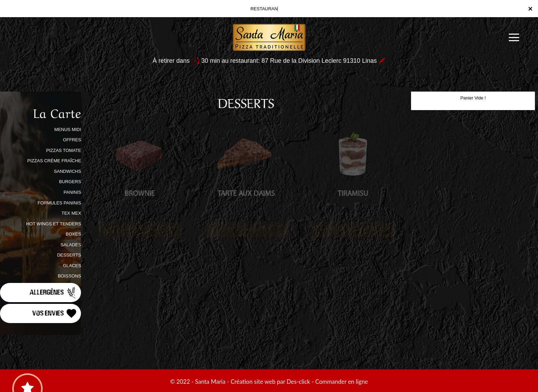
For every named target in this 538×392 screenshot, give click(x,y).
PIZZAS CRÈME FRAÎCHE (54, 161)
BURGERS (70, 182)
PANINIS (72, 192)
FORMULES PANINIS (59, 203)
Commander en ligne (342, 382)
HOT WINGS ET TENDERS (54, 224)
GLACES (72, 266)
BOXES (74, 234)
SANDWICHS (67, 171)
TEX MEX (71, 213)
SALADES (71, 245)
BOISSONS (69, 276)
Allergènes (54, 293)
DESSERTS (69, 255)
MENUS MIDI (68, 129)
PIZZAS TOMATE (63, 150)
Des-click (298, 382)
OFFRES (72, 140)
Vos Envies (55, 313)
